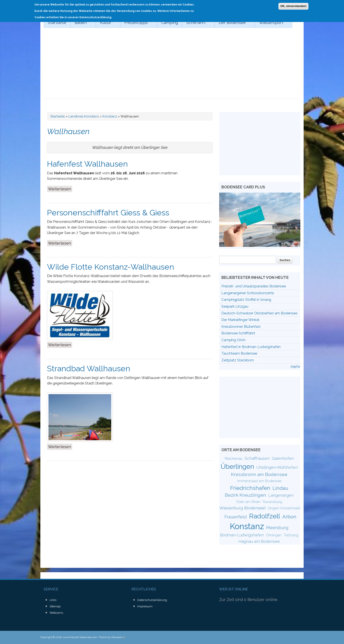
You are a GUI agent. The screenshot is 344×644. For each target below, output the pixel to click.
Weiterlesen (60, 189)
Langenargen (281, 495)
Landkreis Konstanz (84, 116)
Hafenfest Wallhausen (87, 164)
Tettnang (291, 535)
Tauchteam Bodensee (239, 353)
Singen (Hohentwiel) (284, 508)
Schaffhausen (257, 458)
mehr (295, 367)
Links (53, 600)
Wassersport (272, 23)
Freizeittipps (137, 23)
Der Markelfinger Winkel (240, 320)
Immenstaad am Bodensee (259, 481)
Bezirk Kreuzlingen (245, 495)
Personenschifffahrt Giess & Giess (108, 213)
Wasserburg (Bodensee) (243, 508)
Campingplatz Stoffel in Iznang (246, 300)
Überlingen (237, 466)
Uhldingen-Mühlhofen (277, 467)
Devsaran (118, 637)
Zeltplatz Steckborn (238, 360)
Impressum (145, 606)
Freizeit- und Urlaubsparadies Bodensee (254, 286)
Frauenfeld (236, 517)
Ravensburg (272, 502)
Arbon (289, 517)
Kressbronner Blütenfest (241, 327)
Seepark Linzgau (235, 306)
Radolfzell (265, 516)
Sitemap (55, 606)
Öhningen (274, 535)
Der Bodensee (233, 23)
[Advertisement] (172, 66)
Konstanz (110, 116)
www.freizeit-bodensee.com (80, 637)
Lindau (280, 488)
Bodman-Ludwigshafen (242, 535)
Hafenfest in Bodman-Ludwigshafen (251, 347)
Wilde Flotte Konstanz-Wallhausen (111, 267)
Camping (170, 23)
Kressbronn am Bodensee (259, 474)
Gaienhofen (283, 458)
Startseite (57, 23)
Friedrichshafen (250, 488)
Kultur (107, 23)
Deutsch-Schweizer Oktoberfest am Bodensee (259, 313)
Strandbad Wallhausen (89, 368)
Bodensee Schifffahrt (238, 333)
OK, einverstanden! (293, 6)
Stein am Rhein (248, 502)
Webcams (56, 613)
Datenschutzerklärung (152, 600)
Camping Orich (233, 340)
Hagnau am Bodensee (259, 541)
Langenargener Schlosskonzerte (248, 293)
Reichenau (234, 458)
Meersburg (277, 528)
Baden (82, 23)
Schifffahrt (197, 23)
